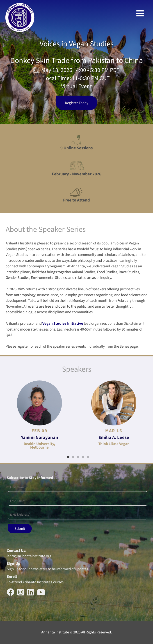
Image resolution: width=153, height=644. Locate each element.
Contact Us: (17, 551)
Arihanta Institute (55, 632)
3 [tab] (78, 457)
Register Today (77, 103)
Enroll (12, 577)
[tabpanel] (39, 415)
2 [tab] (73, 457)
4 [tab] (83, 457)
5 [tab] (88, 457)
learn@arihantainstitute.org (29, 556)
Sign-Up (14, 564)
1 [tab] (68, 457)
